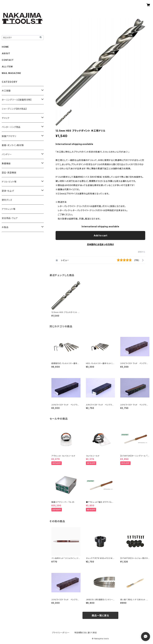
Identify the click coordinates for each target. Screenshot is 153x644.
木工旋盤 (6, 91)
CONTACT (8, 60)
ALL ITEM (7, 67)
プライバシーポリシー (61, 633)
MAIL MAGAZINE (11, 73)
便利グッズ (7, 200)
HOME (5, 47)
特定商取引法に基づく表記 (86, 633)
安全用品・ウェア (10, 218)
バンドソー (7, 154)
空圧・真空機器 (9, 173)
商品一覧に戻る (100, 615)
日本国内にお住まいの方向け (100, 244)
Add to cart (100, 235)
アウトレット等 (9, 209)
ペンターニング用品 (11, 127)
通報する (142, 252)
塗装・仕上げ (8, 191)
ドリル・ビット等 (9, 182)
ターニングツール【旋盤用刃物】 (17, 100)
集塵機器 (6, 163)
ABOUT (6, 53)
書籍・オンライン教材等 (13, 145)
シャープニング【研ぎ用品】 (14, 109)
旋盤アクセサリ (9, 136)
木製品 (5, 227)
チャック (6, 118)
